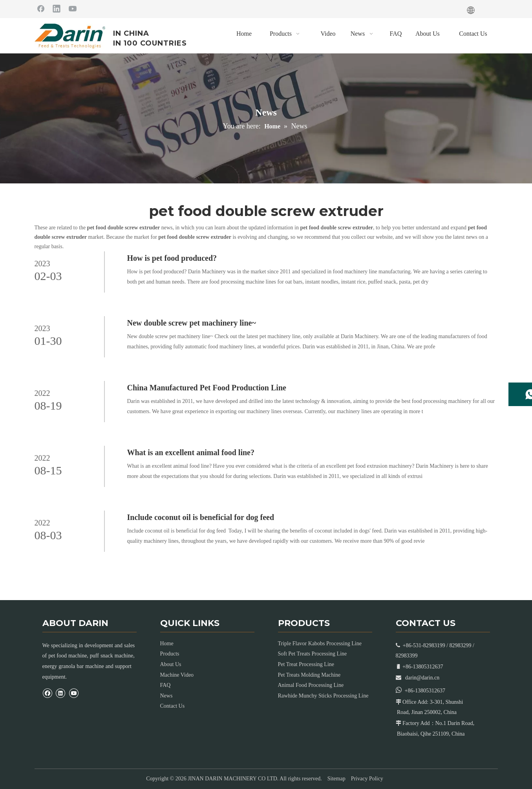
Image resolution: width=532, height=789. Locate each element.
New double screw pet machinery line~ (192, 323)
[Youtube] (73, 8)
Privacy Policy (367, 779)
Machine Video (177, 675)
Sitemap (336, 779)
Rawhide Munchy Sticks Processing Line (323, 696)
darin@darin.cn (422, 678)
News (166, 696)
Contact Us (173, 706)
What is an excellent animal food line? (191, 452)
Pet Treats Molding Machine (309, 675)
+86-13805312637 (425, 691)
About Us (171, 664)
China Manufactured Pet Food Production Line (207, 388)
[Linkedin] (57, 8)
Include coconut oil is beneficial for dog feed (201, 517)
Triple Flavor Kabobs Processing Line (320, 643)
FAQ (165, 685)
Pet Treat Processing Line (306, 664)
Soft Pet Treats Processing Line (313, 654)
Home (167, 643)
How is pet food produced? (172, 258)
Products (170, 654)
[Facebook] (41, 8)
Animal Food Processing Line (311, 685)
